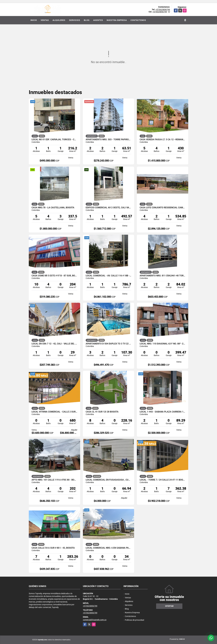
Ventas (45, 20)
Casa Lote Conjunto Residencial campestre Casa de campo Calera (163, 208)
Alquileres (59, 20)
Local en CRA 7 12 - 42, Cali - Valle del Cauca (54, 344)
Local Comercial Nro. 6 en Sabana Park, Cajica (109, 548)
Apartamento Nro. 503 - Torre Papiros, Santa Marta (109, 140)
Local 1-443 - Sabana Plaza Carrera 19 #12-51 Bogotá (163, 412)
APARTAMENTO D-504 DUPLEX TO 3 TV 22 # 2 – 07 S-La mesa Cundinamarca (109, 344)
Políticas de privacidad (134, 620)
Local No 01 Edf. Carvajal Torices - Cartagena (54, 140)
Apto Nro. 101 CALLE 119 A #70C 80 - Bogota (54, 480)
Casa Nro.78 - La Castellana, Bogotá (53, 208)
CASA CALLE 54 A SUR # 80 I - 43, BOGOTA (53, 548)
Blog (87, 20)
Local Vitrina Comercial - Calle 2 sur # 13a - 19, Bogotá (54, 412)
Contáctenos (138, 20)
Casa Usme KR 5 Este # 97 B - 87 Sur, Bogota (54, 276)
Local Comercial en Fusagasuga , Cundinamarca (109, 480)
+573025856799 (163, 10)
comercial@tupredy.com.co (95, 620)
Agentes (98, 20)
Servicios (75, 20)
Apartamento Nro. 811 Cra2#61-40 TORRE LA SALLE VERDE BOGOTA (163, 276)
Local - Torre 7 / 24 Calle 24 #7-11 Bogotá (163, 480)
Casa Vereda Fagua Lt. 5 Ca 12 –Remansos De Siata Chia (163, 140)
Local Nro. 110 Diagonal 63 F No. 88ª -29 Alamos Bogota (163, 344)
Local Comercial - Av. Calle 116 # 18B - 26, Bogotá (109, 276)
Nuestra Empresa (117, 20)
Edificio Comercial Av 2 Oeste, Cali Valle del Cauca (109, 208)
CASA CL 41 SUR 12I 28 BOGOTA (102, 412)
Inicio (34, 20)
